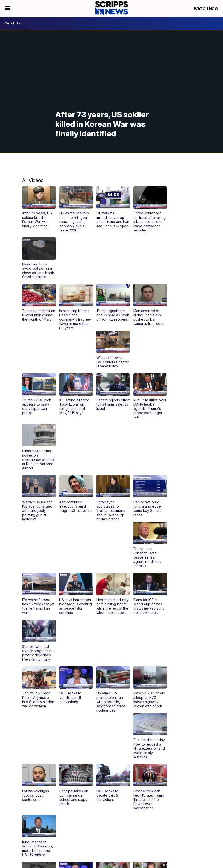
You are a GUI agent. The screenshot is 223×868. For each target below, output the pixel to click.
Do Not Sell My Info (134, 843)
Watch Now (206, 9)
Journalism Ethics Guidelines (147, 847)
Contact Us (205, 823)
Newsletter (206, 826)
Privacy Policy (162, 843)
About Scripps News (178, 823)
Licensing (206, 843)
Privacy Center (202, 851)
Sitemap (111, 843)
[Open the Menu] (7, 9)
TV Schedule (123, 823)
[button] (39, 207)
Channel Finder (148, 823)
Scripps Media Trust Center (193, 847)
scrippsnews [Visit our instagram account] (14, 820)
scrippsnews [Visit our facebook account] (9, 820)
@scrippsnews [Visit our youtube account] (26, 820)
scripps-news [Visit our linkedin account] (17, 820)
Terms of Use (186, 843)
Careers (188, 826)
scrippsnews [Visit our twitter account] (22, 820)
